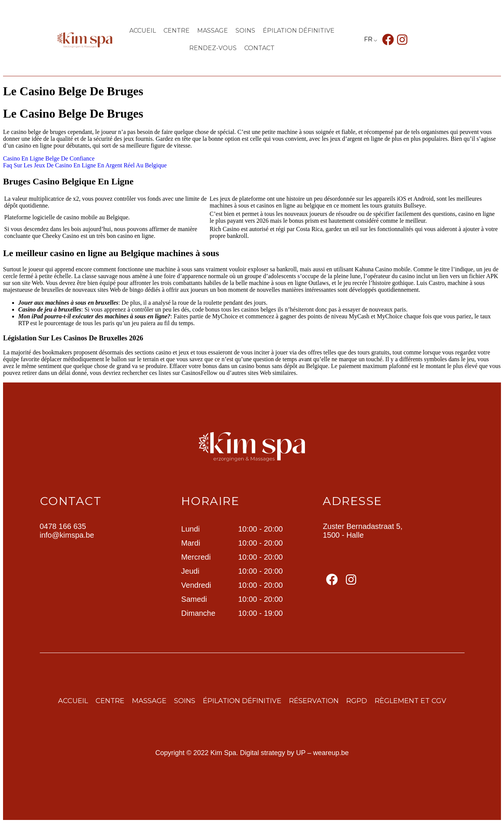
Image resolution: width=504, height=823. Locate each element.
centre (177, 31)
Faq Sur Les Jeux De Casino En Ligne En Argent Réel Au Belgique (85, 165)
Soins (245, 31)
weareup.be (331, 753)
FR (368, 39)
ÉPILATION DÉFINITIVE (299, 31)
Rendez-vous (213, 48)
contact (259, 48)
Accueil (143, 31)
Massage (213, 31)
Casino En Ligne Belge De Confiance (49, 158)
